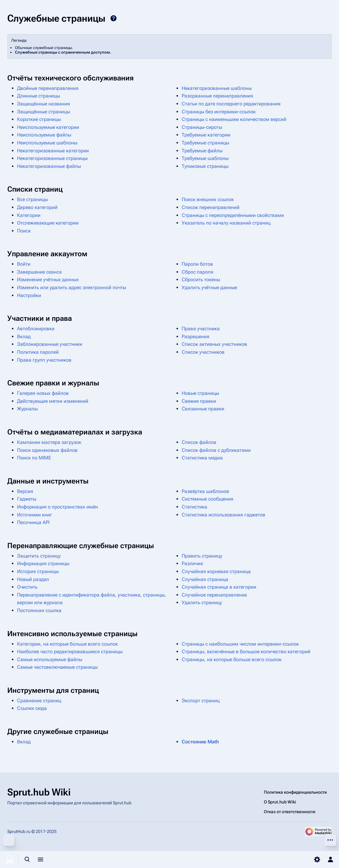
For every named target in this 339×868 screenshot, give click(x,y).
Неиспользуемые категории (48, 127)
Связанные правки (203, 409)
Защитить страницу (39, 556)
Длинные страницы (38, 96)
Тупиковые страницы (205, 166)
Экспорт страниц (201, 701)
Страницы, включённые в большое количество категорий (246, 652)
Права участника (201, 329)
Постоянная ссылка (39, 610)
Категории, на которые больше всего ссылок (67, 644)
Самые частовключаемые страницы (57, 667)
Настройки (29, 295)
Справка (114, 18)
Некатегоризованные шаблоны (217, 88)
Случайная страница (205, 579)
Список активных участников (214, 344)
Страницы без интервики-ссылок (219, 112)
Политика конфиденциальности (295, 792)
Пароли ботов (197, 264)
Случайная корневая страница (216, 571)
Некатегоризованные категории (53, 151)
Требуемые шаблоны (205, 158)
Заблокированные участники (50, 344)
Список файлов (199, 442)
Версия (25, 491)
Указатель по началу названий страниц (226, 223)
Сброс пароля (197, 272)
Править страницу (202, 556)
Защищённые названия (44, 104)
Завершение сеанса (39, 272)
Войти (24, 264)
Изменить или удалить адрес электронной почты (72, 287)
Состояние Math (200, 742)
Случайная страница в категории (219, 587)
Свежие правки (199, 401)
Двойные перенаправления (48, 88)
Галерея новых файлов (43, 393)
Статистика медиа (202, 458)
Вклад (24, 337)
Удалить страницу (202, 602)
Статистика (194, 507)
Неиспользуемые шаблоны (47, 143)
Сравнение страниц (39, 701)
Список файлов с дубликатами (216, 450)
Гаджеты (27, 499)
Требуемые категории (206, 135)
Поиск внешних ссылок (208, 199)
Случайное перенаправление (214, 595)
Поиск (24, 231)
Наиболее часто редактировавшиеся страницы (70, 652)
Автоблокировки (36, 329)
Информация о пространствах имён (58, 507)
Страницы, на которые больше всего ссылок (232, 659)
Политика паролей (38, 352)
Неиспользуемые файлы (44, 135)
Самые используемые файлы (50, 659)
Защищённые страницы (44, 112)
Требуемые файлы (202, 151)
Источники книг (35, 515)
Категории (29, 215)
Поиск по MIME (34, 458)
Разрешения (196, 337)
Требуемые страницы (205, 143)
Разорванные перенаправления (217, 96)
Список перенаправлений (211, 207)
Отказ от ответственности (290, 812)
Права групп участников (44, 360)
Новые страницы (200, 393)
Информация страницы (43, 563)
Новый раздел (33, 579)
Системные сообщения (208, 499)
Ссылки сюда (32, 708)
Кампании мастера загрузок (49, 442)
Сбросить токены (201, 280)
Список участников (203, 352)
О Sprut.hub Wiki (280, 802)
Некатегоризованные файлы (49, 166)
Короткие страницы (39, 119)
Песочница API (33, 522)
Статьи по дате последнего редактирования (231, 104)
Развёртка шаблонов (205, 491)
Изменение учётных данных (48, 280)
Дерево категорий (37, 207)
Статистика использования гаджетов (224, 515)
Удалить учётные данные (209, 287)
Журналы (27, 409)
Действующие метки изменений (53, 401)
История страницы (38, 571)
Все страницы (32, 199)
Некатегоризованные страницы (52, 158)
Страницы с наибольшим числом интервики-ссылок (240, 644)
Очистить (27, 587)
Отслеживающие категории (48, 223)
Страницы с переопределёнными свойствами (233, 215)
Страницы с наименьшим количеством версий (234, 119)
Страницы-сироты (202, 127)
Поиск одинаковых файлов (47, 450)
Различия (192, 563)
